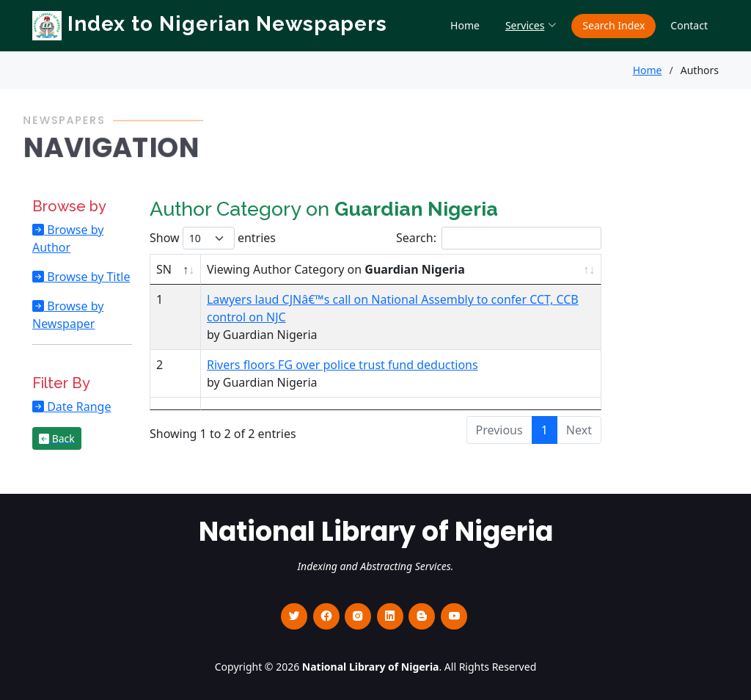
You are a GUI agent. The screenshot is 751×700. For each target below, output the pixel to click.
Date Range (77, 406)
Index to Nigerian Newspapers (210, 24)
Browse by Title (87, 277)
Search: (499, 238)
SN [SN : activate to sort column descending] (164, 269)
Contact (689, 25)
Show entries (213, 238)
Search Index (613, 25)
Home (465, 25)
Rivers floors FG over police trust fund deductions (342, 365)
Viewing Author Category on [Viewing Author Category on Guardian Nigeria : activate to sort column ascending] (336, 269)
